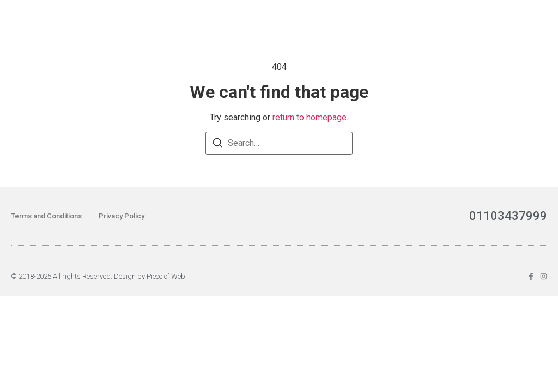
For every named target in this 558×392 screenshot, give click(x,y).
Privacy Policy (122, 216)
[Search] (217, 145)
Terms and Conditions (46, 216)
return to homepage (310, 117)
